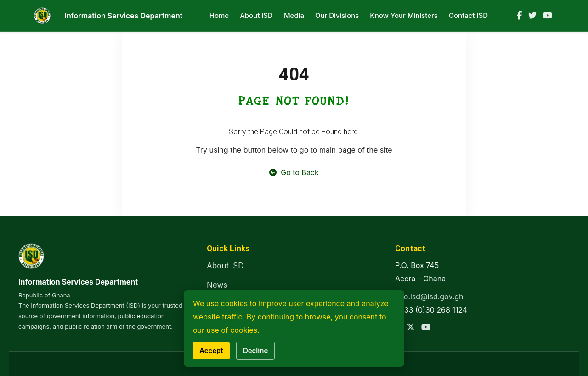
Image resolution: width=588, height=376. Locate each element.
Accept (211, 350)
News (217, 285)
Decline (255, 350)
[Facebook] (519, 16)
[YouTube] (548, 16)
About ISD (256, 15)
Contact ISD (468, 15)
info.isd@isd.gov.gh (429, 296)
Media (294, 15)
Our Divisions (337, 15)
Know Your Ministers (404, 15)
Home (219, 15)
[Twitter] (532, 16)
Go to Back (294, 172)
